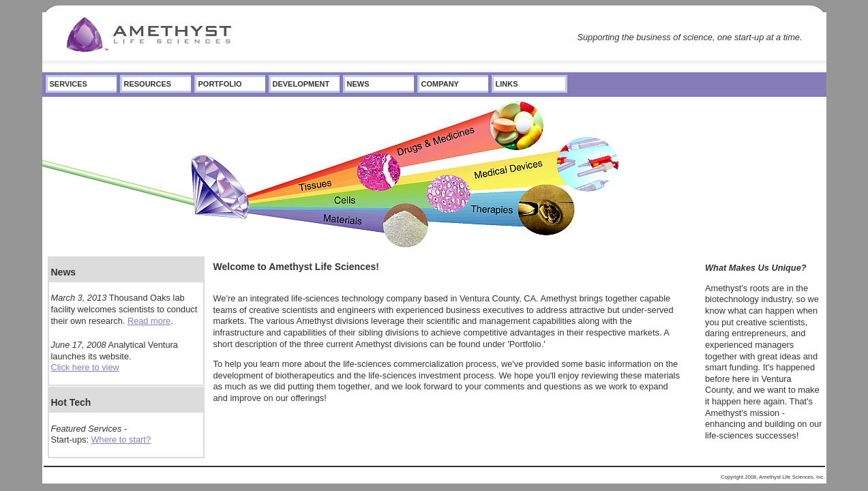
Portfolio (220, 84)
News (358, 84)
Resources (148, 84)
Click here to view (85, 367)
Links (507, 84)
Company (440, 84)
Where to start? (121, 440)
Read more (149, 321)
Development (301, 84)
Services (69, 84)
